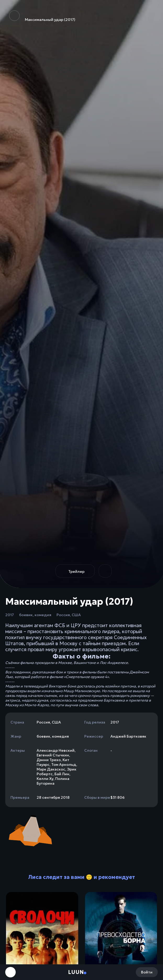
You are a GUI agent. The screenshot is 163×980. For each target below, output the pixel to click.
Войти (147, 972)
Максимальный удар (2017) (42, 16)
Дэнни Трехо (49, 760)
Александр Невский (56, 750)
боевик (26, 615)
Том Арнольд (64, 765)
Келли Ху (45, 779)
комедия (43, 615)
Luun (76, 972)
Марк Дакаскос (51, 769)
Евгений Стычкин (53, 755)
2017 (10, 615)
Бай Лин (62, 774)
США (76, 615)
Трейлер (76, 571)
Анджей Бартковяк (128, 736)
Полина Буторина (53, 781)
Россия (63, 615)
